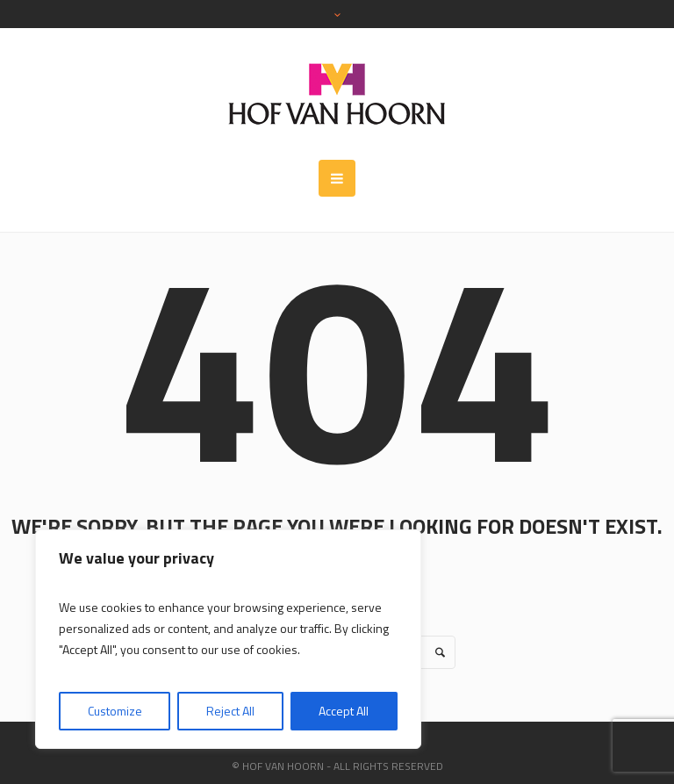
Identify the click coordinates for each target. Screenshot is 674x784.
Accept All (344, 711)
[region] (228, 639)
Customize (115, 711)
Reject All (230, 711)
